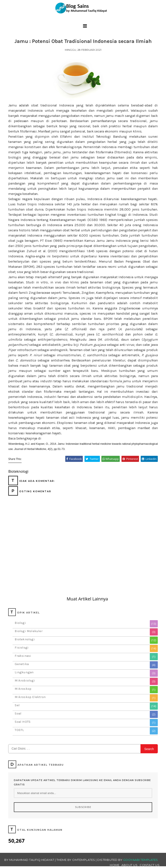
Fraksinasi (23, 656)
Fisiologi (22, 647)
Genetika (22, 664)
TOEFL (19, 730)
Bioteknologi (25, 639)
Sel (17, 705)
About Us (129, 865)
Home (115, 865)
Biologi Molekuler (29, 631)
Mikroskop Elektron (30, 697)
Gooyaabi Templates (141, 860)
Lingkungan (24, 672)
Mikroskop (23, 689)
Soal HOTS (23, 722)
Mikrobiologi (25, 680)
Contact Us (150, 865)
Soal (18, 713)
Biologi (20, 623)
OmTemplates (84, 860)
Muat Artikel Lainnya (87, 599)
